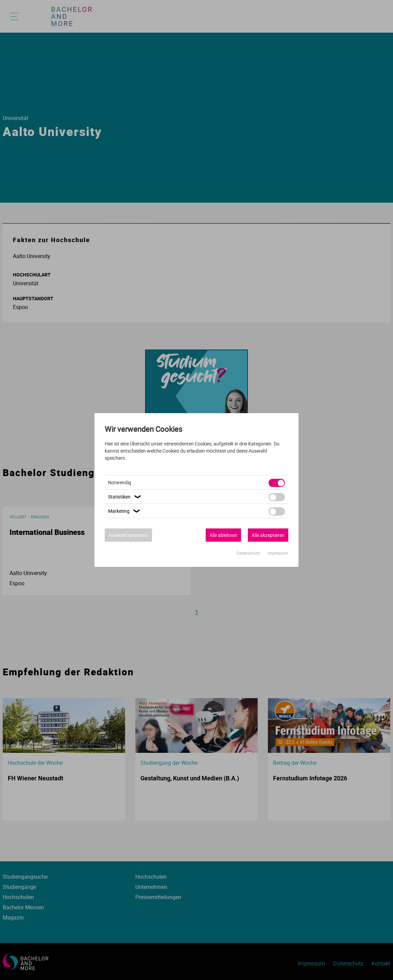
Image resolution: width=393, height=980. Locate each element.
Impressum (278, 553)
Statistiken (125, 497)
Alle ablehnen (223, 535)
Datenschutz (249, 553)
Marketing (125, 511)
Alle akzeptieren (268, 535)
